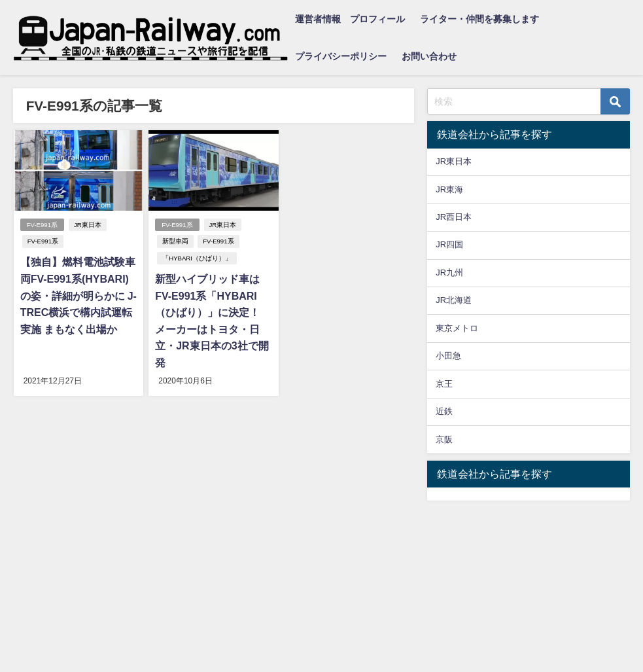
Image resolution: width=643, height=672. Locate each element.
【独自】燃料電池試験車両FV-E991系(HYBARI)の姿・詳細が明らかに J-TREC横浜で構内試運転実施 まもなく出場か (78, 295)
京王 (444, 384)
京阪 (444, 439)
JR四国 (449, 244)
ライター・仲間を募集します (479, 19)
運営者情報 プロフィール (350, 19)
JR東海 (449, 189)
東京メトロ (457, 328)
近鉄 (444, 411)
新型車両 (175, 241)
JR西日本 (454, 217)
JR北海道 (454, 300)
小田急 (448, 356)
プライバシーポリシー (341, 56)
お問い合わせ (429, 56)
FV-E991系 (42, 225)
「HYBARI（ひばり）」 (197, 258)
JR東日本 (88, 225)
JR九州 (449, 273)
